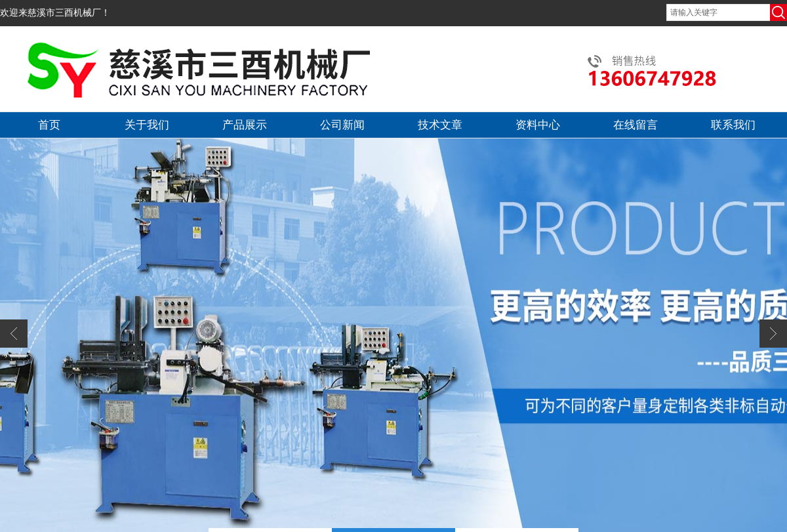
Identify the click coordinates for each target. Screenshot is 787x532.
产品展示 (245, 125)
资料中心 (538, 125)
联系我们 (733, 125)
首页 (49, 125)
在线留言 (636, 125)
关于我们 (147, 125)
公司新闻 (342, 125)
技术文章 (440, 125)
